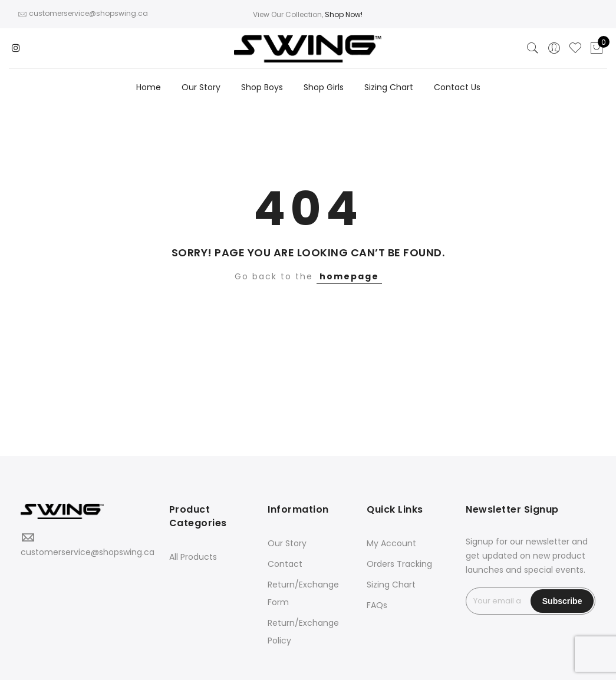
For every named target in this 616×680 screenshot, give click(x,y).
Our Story (201, 87)
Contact (285, 564)
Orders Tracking (399, 564)
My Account (391, 543)
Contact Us (457, 87)
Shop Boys (262, 87)
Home (149, 87)
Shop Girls (324, 87)
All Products (193, 557)
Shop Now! (344, 14)
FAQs (377, 605)
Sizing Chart (389, 87)
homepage (349, 276)
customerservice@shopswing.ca (88, 552)
